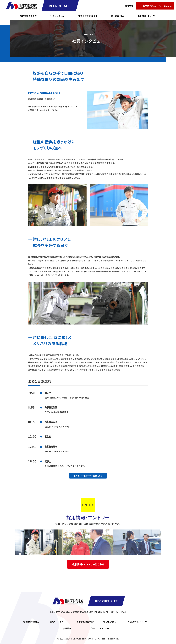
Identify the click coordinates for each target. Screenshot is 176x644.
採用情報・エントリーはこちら (157, 6)
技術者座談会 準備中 (88, 16)
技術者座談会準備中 (86, 622)
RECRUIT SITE (60, 6)
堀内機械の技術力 (28, 16)
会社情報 (129, 6)
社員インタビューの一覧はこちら (88, 476)
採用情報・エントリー (148, 16)
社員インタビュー (58, 16)
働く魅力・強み (118, 16)
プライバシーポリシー (100, 628)
